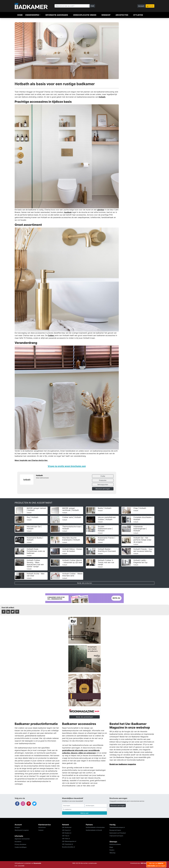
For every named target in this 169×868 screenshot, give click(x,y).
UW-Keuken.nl (67, 833)
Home (20, 15)
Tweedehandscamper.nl (117, 827)
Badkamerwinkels (115, 844)
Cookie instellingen (21, 847)
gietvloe (101, 210)
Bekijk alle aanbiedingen (84, 717)
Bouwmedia (37, 863)
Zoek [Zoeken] (92, 6)
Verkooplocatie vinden (85, 15)
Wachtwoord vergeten (22, 830)
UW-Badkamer (67, 827)
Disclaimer (18, 842)
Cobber (51, 335)
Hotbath (102, 97)
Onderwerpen (32, 15)
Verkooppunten (103, 485)
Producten (103, 480)
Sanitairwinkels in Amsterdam (95, 827)
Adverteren (42, 827)
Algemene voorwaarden (22, 839)
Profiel (103, 476)
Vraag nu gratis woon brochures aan (67, 466)
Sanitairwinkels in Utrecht (94, 830)
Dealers (112, 850)
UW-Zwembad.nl (67, 844)
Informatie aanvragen (57, 15)
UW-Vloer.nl (66, 839)
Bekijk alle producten (85, 583)
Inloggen (17, 827)
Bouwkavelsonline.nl (68, 847)
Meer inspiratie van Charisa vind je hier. (31, 460)
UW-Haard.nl (66, 830)
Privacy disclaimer (20, 844)
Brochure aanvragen (103, 489)
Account (141, 6)
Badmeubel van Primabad (118, 833)
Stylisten (138, 15)
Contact (41, 830)
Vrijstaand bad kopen (116, 836)
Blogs (111, 847)
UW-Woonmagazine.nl (69, 841)
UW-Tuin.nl (66, 836)
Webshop (106, 15)
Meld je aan (84, 813)
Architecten (122, 15)
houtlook (68, 212)
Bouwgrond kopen (115, 830)
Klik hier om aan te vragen (156, 865)
